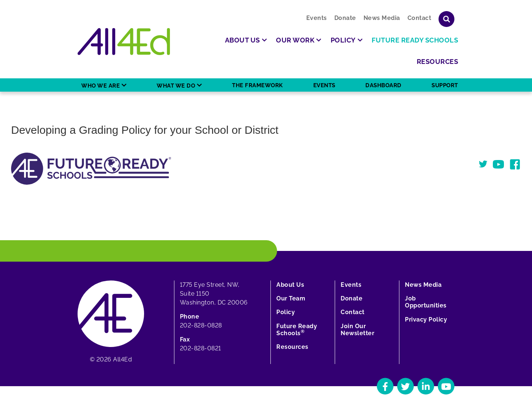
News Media (382, 18)
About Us (290, 285)
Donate (345, 18)
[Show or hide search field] (446, 19)
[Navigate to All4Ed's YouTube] (446, 386)
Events (317, 18)
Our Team (291, 298)
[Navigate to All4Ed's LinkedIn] (426, 386)
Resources (292, 347)
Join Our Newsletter (357, 330)
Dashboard (383, 85)
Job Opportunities (426, 302)
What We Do (176, 86)
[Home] (124, 42)
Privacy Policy (426, 319)
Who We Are (100, 86)
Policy (286, 312)
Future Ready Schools (297, 330)
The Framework (258, 85)
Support (445, 85)
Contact (420, 18)
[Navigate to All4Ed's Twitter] (405, 386)
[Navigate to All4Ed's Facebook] (385, 386)
